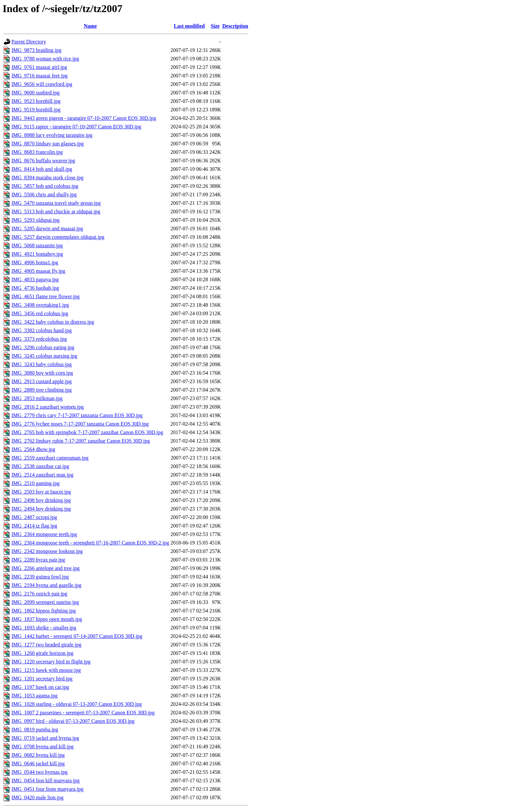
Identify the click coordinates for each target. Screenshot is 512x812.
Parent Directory (29, 42)
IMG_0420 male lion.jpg (38, 797)
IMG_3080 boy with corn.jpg (42, 373)
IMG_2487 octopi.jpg (34, 517)
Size (215, 26)
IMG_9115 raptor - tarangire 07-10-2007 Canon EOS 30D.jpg (76, 127)
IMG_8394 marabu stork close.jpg (47, 178)
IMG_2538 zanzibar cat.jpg (40, 466)
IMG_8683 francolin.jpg (37, 152)
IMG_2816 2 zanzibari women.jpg (48, 407)
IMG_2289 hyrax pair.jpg (38, 560)
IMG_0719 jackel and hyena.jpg (45, 738)
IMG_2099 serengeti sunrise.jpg (45, 602)
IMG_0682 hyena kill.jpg (38, 755)
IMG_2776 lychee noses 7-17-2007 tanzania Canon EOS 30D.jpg (80, 424)
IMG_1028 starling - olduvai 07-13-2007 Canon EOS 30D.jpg (77, 704)
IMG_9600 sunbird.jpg (36, 93)
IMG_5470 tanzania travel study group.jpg (56, 203)
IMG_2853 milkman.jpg (37, 398)
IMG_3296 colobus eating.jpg (43, 347)
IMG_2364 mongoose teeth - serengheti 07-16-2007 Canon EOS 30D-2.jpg (90, 543)
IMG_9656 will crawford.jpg (42, 84)
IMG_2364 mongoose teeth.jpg (44, 534)
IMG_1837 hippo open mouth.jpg (47, 619)
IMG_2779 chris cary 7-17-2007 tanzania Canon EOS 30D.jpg (77, 415)
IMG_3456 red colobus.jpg (40, 313)
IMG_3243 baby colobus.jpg (41, 364)
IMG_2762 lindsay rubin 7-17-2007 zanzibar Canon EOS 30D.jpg (81, 441)
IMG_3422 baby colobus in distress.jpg (53, 322)
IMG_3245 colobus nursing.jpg (44, 356)
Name (90, 26)
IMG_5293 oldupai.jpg (36, 220)
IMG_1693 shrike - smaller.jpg (44, 628)
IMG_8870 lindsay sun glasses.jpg (48, 144)
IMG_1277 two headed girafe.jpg (46, 645)
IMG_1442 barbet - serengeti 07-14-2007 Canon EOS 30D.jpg (77, 636)
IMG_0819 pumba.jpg (35, 730)
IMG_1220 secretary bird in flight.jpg (51, 662)
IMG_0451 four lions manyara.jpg (47, 789)
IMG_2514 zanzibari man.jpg (42, 475)
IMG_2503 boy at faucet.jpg (41, 492)
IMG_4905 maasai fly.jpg (38, 271)
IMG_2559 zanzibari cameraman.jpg (50, 458)
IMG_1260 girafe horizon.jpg (42, 653)
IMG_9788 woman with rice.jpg (45, 59)
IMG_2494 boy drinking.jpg (41, 509)
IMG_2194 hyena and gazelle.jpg (46, 585)
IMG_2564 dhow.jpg (33, 449)
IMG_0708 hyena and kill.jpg (42, 747)
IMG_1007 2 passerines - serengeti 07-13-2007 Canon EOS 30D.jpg (83, 713)
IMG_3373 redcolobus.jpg (39, 339)
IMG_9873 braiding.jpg (36, 50)
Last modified (189, 26)
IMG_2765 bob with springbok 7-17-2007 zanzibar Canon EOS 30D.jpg (87, 432)
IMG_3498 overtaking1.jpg (40, 305)
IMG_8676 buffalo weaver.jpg (43, 161)
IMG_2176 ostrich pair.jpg (39, 594)
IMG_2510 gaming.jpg (36, 483)
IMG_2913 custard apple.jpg (41, 381)
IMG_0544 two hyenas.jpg (40, 772)
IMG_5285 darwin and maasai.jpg (47, 228)
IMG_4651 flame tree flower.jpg (46, 296)
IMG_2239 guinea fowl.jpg (40, 577)
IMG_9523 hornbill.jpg (36, 101)
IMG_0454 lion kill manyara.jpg (46, 780)
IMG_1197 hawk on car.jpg (40, 687)
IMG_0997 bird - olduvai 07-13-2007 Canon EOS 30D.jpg (73, 721)
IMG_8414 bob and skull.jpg (42, 169)
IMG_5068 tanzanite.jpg (37, 245)
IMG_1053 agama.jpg (34, 696)
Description (235, 26)
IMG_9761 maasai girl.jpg (39, 67)
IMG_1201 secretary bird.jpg (42, 679)
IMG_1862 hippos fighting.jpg (44, 611)
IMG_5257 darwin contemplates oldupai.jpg (58, 237)
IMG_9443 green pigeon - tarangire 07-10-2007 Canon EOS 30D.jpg (84, 118)
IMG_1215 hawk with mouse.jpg (46, 670)
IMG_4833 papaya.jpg (35, 279)
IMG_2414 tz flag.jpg (34, 526)
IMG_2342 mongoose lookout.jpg (47, 551)
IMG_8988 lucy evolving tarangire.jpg (52, 135)
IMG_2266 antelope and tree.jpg (46, 568)
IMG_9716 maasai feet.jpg (40, 76)
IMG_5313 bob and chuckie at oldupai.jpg (56, 211)
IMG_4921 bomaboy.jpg (37, 254)
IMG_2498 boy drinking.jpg (41, 500)
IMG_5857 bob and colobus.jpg (45, 186)
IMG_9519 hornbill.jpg (36, 110)
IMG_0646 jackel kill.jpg (38, 763)
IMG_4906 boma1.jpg (35, 262)
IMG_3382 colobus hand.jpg (41, 330)
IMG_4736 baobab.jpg (35, 288)
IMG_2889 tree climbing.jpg (41, 390)
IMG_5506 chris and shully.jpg (44, 195)
